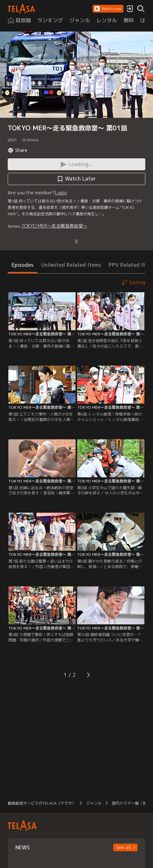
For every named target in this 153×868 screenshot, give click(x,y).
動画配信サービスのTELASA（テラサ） (42, 803)
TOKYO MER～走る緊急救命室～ (54, 226)
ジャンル (94, 803)
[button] (108, 9)
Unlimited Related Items (71, 265)
